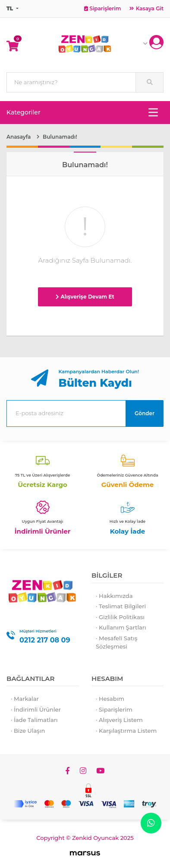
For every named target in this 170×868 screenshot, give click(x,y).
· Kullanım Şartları (121, 627)
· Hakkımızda (114, 596)
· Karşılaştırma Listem (126, 731)
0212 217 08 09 (45, 640)
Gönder (145, 413)
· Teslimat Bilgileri (121, 606)
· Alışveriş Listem (119, 720)
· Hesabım (110, 699)
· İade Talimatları (34, 720)
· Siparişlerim (114, 709)
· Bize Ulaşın (28, 731)
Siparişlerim (102, 8)
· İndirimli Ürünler (36, 709)
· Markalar (25, 699)
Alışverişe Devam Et (85, 297)
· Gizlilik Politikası (120, 617)
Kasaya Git (146, 8)
